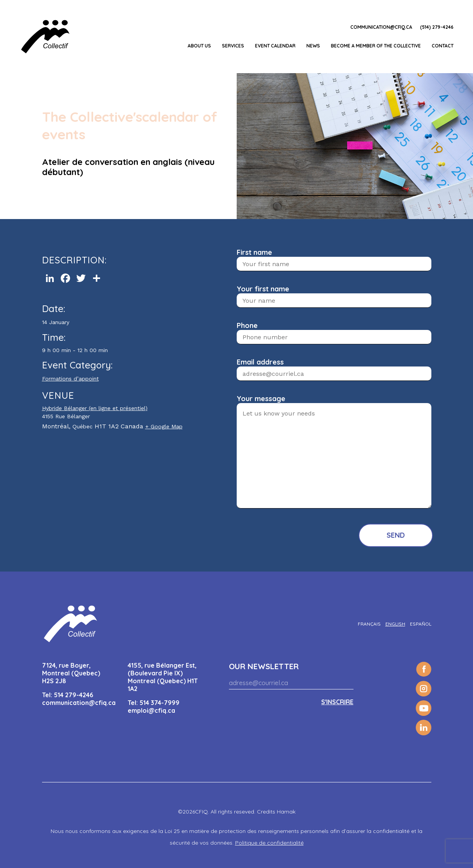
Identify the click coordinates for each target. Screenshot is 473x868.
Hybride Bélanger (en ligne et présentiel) (95, 408)
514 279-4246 (73, 695)
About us (199, 46)
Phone (247, 325)
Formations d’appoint (70, 379)
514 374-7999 (159, 703)
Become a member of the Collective (376, 46)
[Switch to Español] (421, 624)
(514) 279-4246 (437, 27)
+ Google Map (164, 426)
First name (254, 252)
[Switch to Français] (369, 624)
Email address (260, 362)
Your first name (263, 289)
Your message (261, 399)
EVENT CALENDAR (275, 46)
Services (233, 46)
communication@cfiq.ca (381, 27)
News (313, 46)
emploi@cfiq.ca (151, 710)
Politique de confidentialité (269, 843)
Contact (443, 46)
